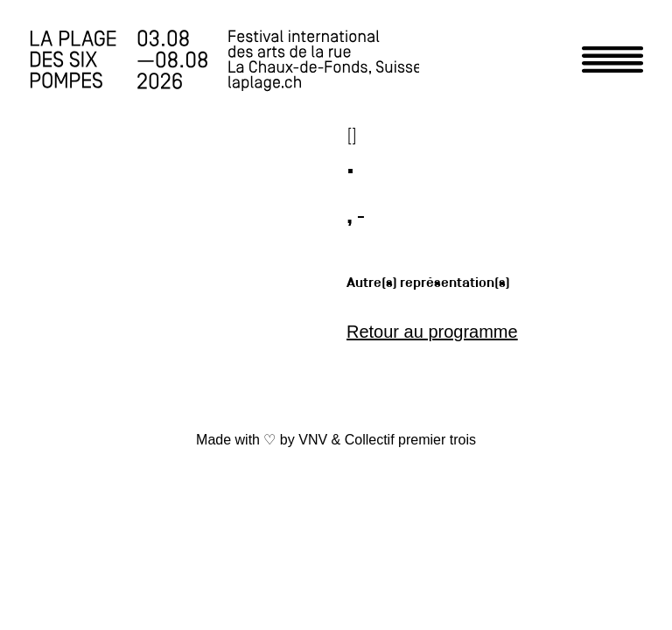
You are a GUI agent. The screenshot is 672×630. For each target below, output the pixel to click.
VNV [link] (313, 440)
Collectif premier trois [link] (410, 440)
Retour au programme (432, 332)
